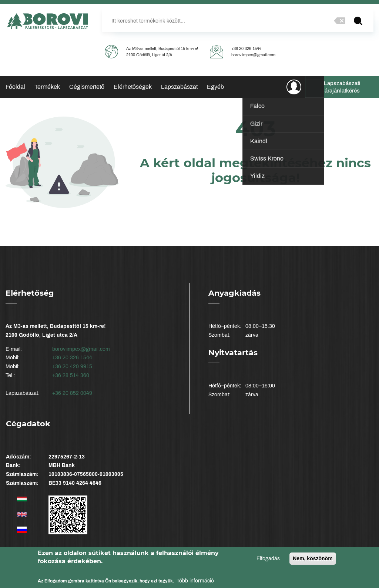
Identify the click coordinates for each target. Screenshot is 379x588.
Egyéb (215, 87)
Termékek (47, 87)
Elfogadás (268, 562)
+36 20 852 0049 (72, 393)
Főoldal (15, 87)
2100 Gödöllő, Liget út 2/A (149, 55)
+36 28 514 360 (71, 375)
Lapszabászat (179, 87)
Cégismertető (87, 87)
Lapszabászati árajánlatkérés (342, 87)
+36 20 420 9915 (72, 367)
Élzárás (178, 89)
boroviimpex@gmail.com (253, 55)
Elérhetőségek (133, 87)
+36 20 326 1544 (246, 48)
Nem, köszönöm (313, 562)
